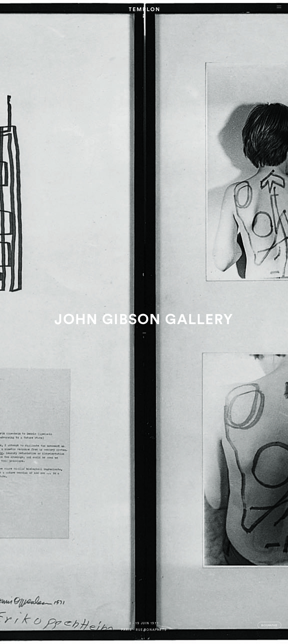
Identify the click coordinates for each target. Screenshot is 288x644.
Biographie (269, 625)
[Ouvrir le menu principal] (279, 7)
